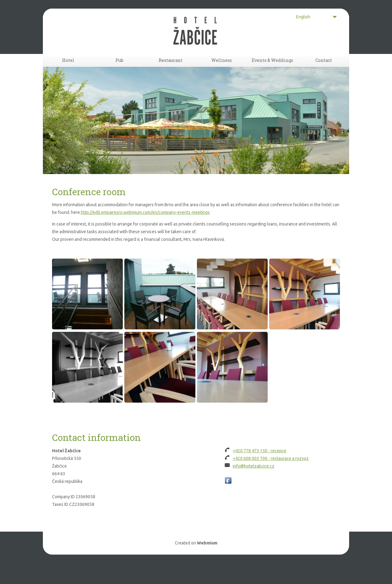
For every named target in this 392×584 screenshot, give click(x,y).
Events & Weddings (272, 69)
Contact (324, 69)
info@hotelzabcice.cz (254, 483)
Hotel (68, 69)
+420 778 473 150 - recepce (260, 468)
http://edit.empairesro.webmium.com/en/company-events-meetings (145, 230)
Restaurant (171, 69)
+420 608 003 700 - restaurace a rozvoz (271, 476)
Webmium (207, 560)
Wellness (222, 69)
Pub (119, 69)
